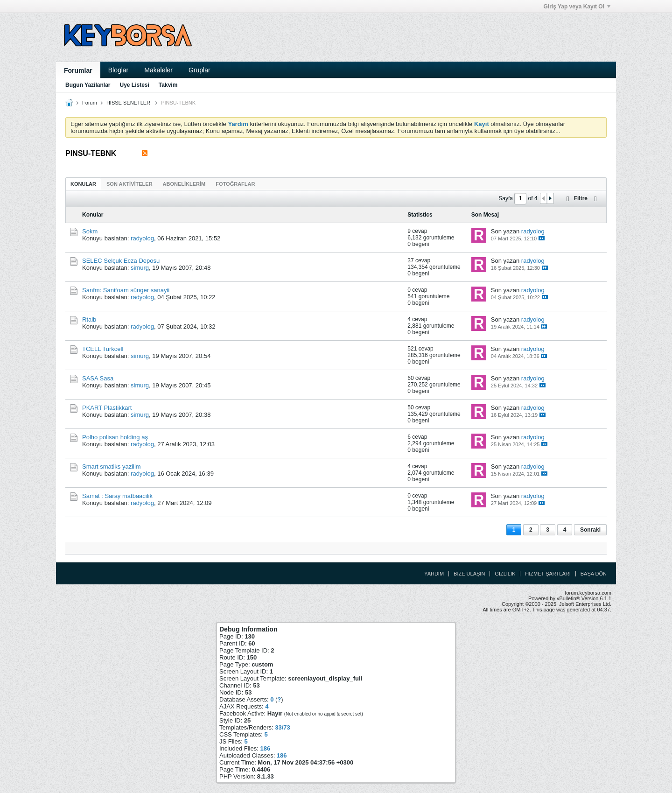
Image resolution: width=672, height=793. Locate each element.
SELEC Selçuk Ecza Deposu (121, 261)
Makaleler (158, 70)
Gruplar (199, 70)
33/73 (283, 727)
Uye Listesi (134, 85)
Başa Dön (594, 574)
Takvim (168, 85)
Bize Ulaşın (469, 574)
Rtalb (89, 319)
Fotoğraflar (235, 184)
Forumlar (78, 70)
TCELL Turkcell (103, 349)
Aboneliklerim (184, 184)
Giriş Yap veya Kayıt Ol (577, 7)
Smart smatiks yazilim (112, 467)
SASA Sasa (98, 378)
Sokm (90, 231)
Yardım (434, 574)
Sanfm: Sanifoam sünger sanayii (126, 290)
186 (265, 748)
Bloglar (119, 70)
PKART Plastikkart (107, 408)
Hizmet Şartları (548, 574)
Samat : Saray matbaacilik (117, 496)
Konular (83, 184)
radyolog (142, 238)
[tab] (83, 184)
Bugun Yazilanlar (88, 85)
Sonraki (590, 530)
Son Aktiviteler (129, 184)
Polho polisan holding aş (115, 437)
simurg (140, 268)
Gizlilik (505, 574)
